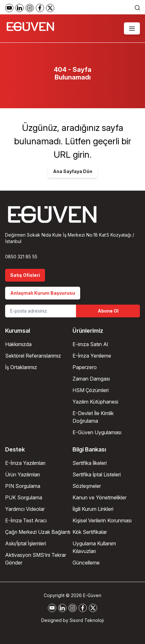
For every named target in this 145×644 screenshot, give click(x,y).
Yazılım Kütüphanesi (95, 402)
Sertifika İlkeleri (90, 463)
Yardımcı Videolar (25, 509)
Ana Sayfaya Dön (73, 171)
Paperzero (85, 367)
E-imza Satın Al (90, 344)
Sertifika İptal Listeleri (97, 474)
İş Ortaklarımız (21, 367)
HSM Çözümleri (91, 390)
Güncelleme (86, 563)
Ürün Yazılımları (23, 474)
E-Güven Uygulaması (97, 432)
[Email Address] (41, 311)
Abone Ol (108, 311)
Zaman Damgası (91, 379)
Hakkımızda (18, 344)
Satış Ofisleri (25, 275)
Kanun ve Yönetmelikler (99, 497)
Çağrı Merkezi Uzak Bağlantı (38, 532)
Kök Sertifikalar (90, 532)
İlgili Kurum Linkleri (93, 509)
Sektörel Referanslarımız (33, 356)
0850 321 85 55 (21, 257)
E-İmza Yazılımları (25, 463)
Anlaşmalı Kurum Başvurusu (43, 293)
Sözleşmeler (87, 486)
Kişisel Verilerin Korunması (102, 520)
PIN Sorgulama (23, 486)
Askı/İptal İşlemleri (26, 543)
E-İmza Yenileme (92, 356)
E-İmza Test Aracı (26, 520)
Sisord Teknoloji (87, 620)
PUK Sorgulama (24, 497)
